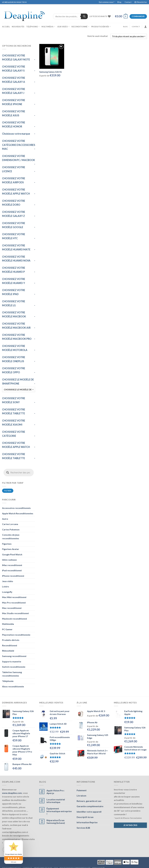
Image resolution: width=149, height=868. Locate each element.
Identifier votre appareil (89, 812)
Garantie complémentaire (90, 806)
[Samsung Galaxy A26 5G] (52, 56)
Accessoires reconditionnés (16, 508)
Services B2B (83, 828)
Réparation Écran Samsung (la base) (56, 822)
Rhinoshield (8, 651)
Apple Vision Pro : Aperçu (56, 792)
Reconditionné (80, 27)
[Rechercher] (84, 16)
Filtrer (8, 491)
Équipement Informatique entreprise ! (59, 811)
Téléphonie (33, 27)
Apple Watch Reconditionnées (18, 513)
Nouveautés (18, 27)
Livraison (81, 796)
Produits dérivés (101, 27)
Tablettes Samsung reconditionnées (12, 674)
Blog (119, 2)
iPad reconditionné (12, 570)
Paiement (82, 790)
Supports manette (12, 661)
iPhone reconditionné (13, 576)
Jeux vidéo (63, 27)
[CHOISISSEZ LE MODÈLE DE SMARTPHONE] (19, 390)
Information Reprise (87, 822)
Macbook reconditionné (15, 619)
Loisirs (6, 586)
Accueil (6, 27)
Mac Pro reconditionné (14, 603)
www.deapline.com (12, 793)
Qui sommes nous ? (107, 2)
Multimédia (48, 27)
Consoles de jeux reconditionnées (11, 537)
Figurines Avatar (11, 549)
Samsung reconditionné (14, 656)
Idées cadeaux (9, 560)
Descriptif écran (85, 817)
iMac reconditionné (12, 565)
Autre (5, 519)
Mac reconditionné (12, 608)
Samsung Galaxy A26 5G (51, 72)
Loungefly (7, 592)
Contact (128, 2)
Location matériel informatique (56, 801)
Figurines (7, 544)
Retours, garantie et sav (89, 801)
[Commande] (129, 36)
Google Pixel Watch (12, 554)
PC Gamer (7, 629)
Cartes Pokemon (11, 529)
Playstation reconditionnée (16, 635)
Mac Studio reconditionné (15, 613)
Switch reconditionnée (14, 667)
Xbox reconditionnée (13, 686)
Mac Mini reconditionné (14, 597)
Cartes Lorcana (10, 524)
